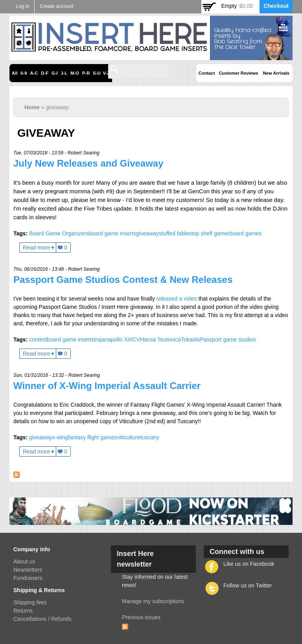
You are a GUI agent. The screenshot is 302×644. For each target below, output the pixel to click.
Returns (23, 611)
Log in (22, 6)
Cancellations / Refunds (42, 619)
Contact (207, 73)
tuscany (150, 437)
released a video (177, 299)
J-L (64, 73)
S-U (97, 73)
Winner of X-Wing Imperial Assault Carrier (107, 386)
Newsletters (28, 570)
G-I (55, 73)
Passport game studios (228, 339)
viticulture (129, 437)
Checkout (276, 6)
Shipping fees (30, 602)
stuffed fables (175, 233)
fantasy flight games (93, 437)
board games (246, 233)
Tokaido (190, 339)
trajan (101, 339)
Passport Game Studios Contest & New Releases (123, 280)
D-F (45, 73)
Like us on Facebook (249, 564)
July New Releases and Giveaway (88, 163)
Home (32, 107)
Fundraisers (28, 578)
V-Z (106, 73)
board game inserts (112, 233)
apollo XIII (120, 339)
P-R (86, 73)
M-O (75, 73)
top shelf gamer (211, 233)
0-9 (24, 73)
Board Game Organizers (59, 233)
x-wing (60, 437)
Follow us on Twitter (248, 585)
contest (38, 339)
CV (136, 339)
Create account (56, 6)
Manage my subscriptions (153, 601)
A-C (34, 73)
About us (24, 561)
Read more (36, 248)
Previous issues (141, 617)
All (15, 73)
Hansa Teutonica (160, 339)
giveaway (147, 233)
